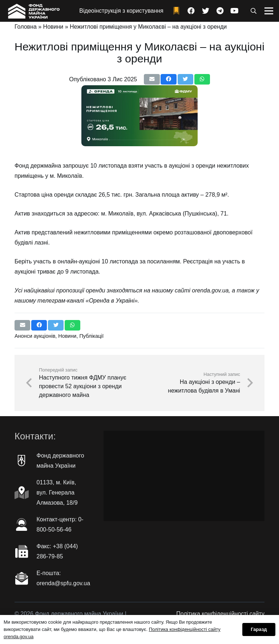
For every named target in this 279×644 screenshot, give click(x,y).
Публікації (91, 336)
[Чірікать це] (185, 79)
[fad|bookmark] (178, 11)
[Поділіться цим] (168, 79)
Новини (53, 27)
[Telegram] (220, 11)
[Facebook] (191, 11)
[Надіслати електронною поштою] (152, 79)
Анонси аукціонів (35, 336)
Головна (26, 27)
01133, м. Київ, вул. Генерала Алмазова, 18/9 (57, 493)
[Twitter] (206, 11)
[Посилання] (33, 11)
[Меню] (269, 11)
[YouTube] (235, 11)
